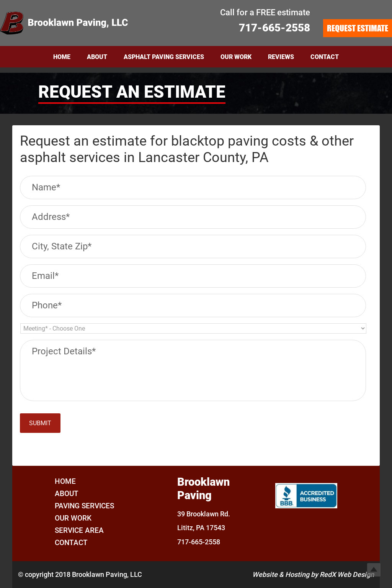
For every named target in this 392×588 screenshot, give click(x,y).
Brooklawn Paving (77, 23)
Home (65, 481)
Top (374, 570)
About (67, 494)
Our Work (73, 518)
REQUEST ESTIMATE (358, 28)
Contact (71, 543)
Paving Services (84, 506)
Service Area (79, 530)
